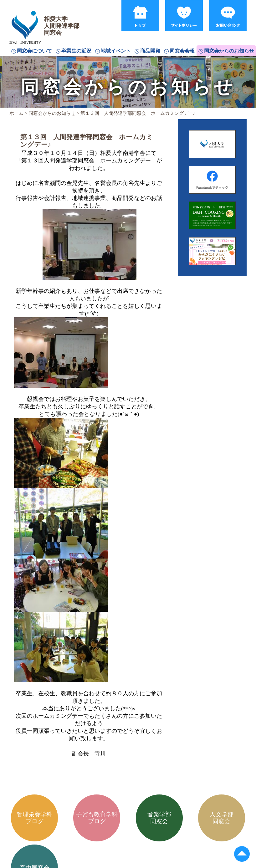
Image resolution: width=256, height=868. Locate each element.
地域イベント (116, 51)
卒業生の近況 (76, 51)
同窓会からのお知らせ (229, 51)
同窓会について (34, 51)
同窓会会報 (182, 51)
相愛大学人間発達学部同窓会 (26, 20)
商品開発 (150, 51)
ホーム (16, 113)
